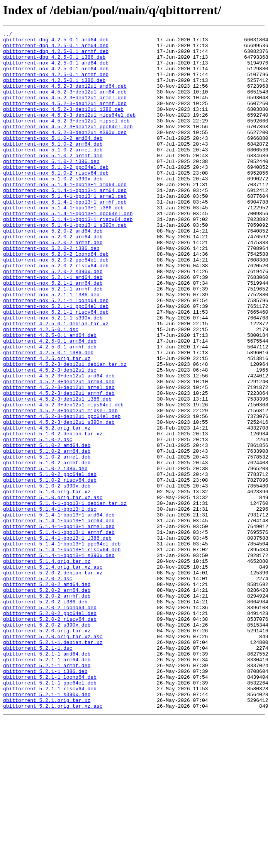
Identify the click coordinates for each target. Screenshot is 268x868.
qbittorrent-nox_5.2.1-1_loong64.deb (56, 355)
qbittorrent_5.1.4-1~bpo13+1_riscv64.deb (62, 654)
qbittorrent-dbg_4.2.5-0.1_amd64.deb (56, 42)
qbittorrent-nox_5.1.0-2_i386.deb (51, 188)
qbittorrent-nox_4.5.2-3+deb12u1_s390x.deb (65, 153)
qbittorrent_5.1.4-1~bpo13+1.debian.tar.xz (65, 598)
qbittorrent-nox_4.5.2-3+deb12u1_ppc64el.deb (68, 146)
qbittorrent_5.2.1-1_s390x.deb (47, 827)
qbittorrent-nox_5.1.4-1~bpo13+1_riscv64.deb (68, 257)
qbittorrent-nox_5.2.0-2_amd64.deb (53, 271)
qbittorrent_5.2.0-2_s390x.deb (47, 744)
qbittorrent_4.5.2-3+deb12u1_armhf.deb (59, 466)
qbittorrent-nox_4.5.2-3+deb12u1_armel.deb (65, 111)
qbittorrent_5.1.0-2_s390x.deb (47, 577)
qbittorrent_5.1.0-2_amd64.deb (47, 528)
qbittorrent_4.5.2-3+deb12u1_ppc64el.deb (62, 494)
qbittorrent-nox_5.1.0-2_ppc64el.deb (56, 195)
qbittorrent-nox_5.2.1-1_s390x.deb (53, 375)
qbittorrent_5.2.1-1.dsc (38, 772)
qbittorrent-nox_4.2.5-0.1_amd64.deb (56, 70)
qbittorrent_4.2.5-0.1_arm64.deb (50, 403)
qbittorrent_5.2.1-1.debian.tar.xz (53, 765)
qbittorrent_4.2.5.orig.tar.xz (47, 424)
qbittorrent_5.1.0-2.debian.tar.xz (53, 515)
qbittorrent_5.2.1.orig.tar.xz (47, 834)
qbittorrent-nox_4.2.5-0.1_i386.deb (54, 90)
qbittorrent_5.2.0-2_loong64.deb (50, 723)
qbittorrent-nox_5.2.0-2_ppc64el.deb (56, 306)
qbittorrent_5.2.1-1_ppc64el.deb (50, 814)
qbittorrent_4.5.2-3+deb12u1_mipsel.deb (60, 487)
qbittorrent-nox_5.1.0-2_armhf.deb (53, 181)
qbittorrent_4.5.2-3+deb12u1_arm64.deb (59, 452)
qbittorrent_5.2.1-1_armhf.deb (47, 793)
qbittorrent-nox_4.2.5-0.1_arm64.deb (56, 76)
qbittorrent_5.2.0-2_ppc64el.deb (50, 730)
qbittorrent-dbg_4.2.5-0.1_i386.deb (54, 63)
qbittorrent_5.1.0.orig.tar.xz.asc (53, 591)
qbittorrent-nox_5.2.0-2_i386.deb (51, 292)
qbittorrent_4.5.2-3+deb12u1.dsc (50, 438)
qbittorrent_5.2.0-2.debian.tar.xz (53, 681)
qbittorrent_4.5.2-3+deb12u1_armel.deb (59, 459)
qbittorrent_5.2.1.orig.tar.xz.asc (53, 841)
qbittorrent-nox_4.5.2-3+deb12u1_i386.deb (63, 125)
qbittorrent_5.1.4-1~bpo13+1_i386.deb (57, 640)
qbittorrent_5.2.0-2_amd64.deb (47, 695)
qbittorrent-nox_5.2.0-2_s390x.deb (53, 320)
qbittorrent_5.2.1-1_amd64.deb (47, 779)
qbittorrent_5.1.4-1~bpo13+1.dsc (50, 605)
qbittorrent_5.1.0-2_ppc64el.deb (50, 563)
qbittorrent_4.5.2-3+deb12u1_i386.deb (57, 473)
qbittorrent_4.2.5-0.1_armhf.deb (50, 410)
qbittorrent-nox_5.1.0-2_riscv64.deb (56, 202)
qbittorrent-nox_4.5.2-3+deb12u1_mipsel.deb (66, 139)
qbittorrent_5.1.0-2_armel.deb (47, 542)
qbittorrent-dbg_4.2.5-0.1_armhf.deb (56, 56)
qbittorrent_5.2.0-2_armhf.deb (47, 709)
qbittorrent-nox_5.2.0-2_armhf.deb (53, 285)
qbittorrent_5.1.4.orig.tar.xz (47, 668)
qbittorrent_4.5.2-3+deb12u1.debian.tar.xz (65, 431)
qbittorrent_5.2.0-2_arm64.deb (47, 702)
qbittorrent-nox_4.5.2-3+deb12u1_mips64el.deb (69, 132)
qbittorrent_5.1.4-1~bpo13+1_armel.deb (59, 626)
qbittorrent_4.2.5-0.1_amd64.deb (50, 396)
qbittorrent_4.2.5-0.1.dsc (41, 389)
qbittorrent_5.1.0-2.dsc (38, 521)
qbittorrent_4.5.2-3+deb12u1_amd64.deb (59, 445)
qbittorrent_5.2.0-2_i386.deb (45, 716)
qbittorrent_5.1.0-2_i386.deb (45, 556)
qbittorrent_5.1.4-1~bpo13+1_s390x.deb (59, 661)
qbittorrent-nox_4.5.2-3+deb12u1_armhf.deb (65, 118)
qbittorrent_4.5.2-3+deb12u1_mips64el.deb (63, 480)
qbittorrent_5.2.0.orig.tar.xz (47, 751)
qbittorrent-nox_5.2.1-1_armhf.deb (53, 341)
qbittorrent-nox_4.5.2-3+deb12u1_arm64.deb (65, 104)
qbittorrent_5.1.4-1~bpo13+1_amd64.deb (59, 612)
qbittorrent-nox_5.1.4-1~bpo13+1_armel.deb (65, 229)
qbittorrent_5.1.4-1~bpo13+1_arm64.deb (59, 619)
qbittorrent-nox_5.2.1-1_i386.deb (51, 348)
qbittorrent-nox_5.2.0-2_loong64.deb (56, 299)
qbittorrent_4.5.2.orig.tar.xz (47, 508)
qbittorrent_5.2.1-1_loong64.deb (50, 807)
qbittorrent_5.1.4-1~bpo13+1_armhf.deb (59, 633)
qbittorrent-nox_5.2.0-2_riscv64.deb (56, 313)
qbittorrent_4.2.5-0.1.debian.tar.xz (56, 382)
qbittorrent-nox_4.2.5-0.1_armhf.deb (56, 83)
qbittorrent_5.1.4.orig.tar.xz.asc (53, 674)
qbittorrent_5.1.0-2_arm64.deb (47, 535)
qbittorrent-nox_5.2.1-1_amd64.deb (53, 327)
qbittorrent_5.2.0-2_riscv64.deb (50, 737)
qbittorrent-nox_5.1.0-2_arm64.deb (53, 167)
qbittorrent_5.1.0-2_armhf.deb (47, 549)
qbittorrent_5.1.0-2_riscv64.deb (50, 570)
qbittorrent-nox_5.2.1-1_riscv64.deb (56, 369)
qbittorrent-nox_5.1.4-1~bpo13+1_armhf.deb (65, 236)
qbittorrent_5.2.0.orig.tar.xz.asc (53, 758)
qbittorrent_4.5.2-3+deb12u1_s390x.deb (59, 501)
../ (8, 35)
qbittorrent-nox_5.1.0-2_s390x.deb (53, 209)
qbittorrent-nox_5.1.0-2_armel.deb (53, 174)
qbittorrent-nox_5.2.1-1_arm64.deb (53, 334)
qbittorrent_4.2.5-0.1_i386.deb (48, 417)
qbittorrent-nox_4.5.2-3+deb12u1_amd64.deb (65, 97)
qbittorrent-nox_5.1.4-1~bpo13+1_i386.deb (63, 243)
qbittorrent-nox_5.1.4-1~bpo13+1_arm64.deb (65, 223)
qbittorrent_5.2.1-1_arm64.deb (47, 786)
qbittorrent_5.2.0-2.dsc (38, 688)
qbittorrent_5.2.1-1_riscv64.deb (50, 820)
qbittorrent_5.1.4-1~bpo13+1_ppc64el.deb (62, 647)
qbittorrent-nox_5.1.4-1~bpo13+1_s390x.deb (65, 264)
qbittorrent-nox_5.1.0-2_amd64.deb (53, 160)
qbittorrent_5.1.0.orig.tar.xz (47, 584)
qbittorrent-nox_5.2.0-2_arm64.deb (53, 278)
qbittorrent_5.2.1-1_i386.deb (45, 800)
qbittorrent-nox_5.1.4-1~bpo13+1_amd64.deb (65, 216)
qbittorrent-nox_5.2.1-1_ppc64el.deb (56, 362)
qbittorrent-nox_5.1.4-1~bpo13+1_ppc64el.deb (68, 250)
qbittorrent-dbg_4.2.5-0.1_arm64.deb (56, 49)
